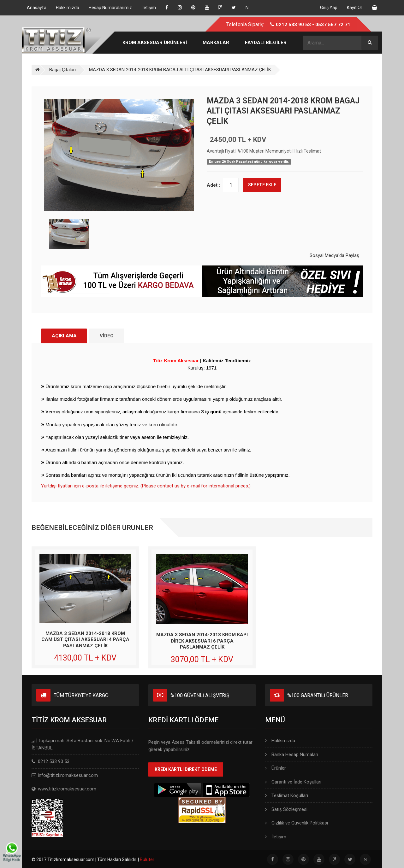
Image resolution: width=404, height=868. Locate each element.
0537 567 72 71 (333, 25)
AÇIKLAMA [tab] (65, 336)
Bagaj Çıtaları (62, 70)
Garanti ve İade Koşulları (293, 782)
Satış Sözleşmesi (286, 809)
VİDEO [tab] (108, 336)
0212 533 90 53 (293, 25)
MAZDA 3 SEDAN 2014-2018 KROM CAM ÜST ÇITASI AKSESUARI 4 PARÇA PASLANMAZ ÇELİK (85, 640)
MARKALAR (216, 43)
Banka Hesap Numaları (292, 754)
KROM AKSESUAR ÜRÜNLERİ (155, 43)
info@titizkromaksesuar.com (68, 775)
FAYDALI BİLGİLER (266, 43)
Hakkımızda (280, 741)
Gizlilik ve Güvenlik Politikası (297, 823)
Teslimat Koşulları (287, 796)
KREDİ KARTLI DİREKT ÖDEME (186, 770)
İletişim (276, 837)
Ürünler (276, 768)
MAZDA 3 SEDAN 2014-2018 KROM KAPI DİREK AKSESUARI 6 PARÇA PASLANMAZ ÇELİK (202, 641)
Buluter (147, 860)
